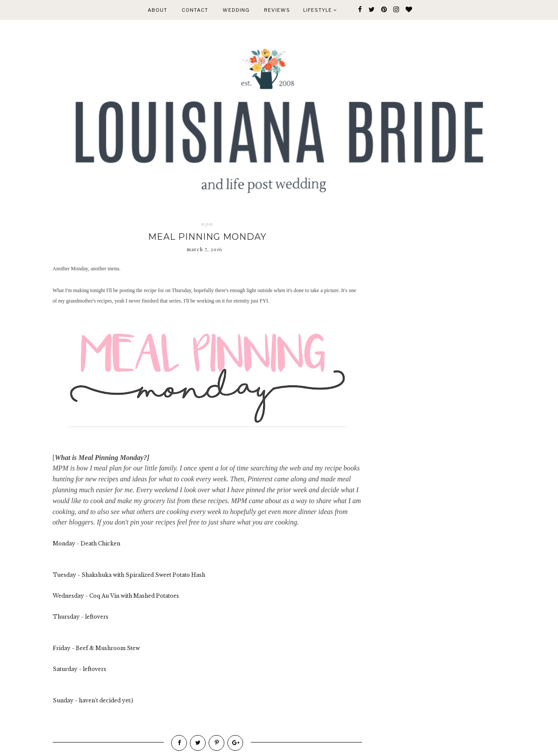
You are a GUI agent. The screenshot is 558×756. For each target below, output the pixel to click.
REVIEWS (277, 10)
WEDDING (236, 10)
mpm (207, 224)
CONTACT (195, 10)
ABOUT (157, 10)
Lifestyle (320, 10)
